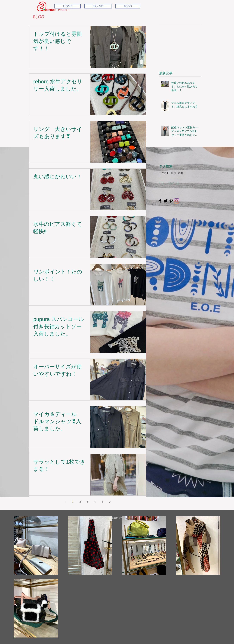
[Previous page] (65, 502)
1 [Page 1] (73, 502)
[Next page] (110, 502)
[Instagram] (177, 201)
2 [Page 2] (80, 502)
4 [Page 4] (95, 502)
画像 (181, 173)
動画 (174, 173)
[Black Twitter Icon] (166, 201)
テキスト (164, 173)
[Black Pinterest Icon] (171, 201)
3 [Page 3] (88, 502)
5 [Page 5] (102, 502)
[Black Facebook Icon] (160, 201)
